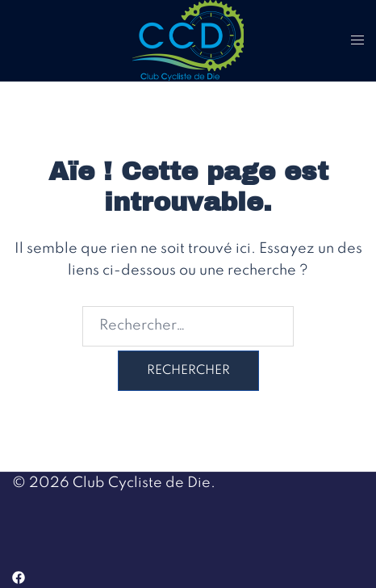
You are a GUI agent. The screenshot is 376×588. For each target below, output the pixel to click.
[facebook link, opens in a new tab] (19, 577)
